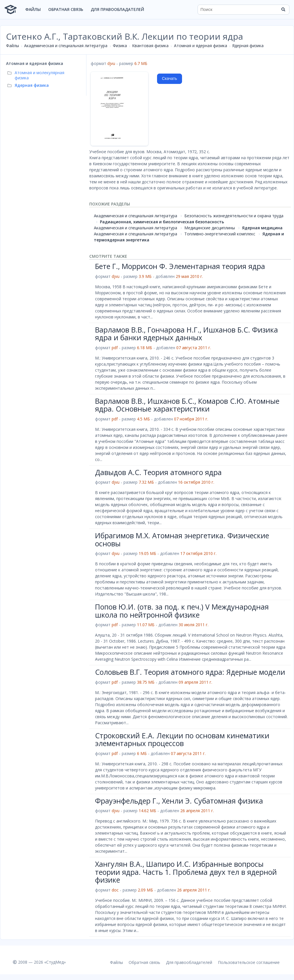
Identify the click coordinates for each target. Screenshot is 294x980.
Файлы (33, 9)
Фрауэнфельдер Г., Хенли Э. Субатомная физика (179, 801)
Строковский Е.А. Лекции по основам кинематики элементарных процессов (182, 739)
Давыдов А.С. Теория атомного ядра (158, 472)
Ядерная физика (248, 46)
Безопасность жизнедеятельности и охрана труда (234, 216)
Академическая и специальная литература (66, 46)
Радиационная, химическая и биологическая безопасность (162, 222)
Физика (120, 46)
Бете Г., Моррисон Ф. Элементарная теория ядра (180, 266)
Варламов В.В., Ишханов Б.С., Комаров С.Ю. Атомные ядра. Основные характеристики (187, 405)
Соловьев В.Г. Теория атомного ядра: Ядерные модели (190, 672)
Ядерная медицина (262, 228)
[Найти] (283, 9)
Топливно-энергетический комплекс (220, 234)
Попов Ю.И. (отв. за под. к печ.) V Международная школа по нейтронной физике (182, 611)
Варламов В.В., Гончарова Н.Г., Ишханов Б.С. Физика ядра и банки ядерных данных (186, 334)
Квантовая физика (150, 46)
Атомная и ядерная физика (201, 46)
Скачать (170, 78)
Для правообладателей (117, 9)
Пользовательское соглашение (249, 962)
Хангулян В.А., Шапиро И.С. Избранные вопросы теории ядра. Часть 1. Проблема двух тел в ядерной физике (186, 872)
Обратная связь (66, 9)
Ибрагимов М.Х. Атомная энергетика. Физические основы (182, 539)
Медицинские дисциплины (210, 228)
